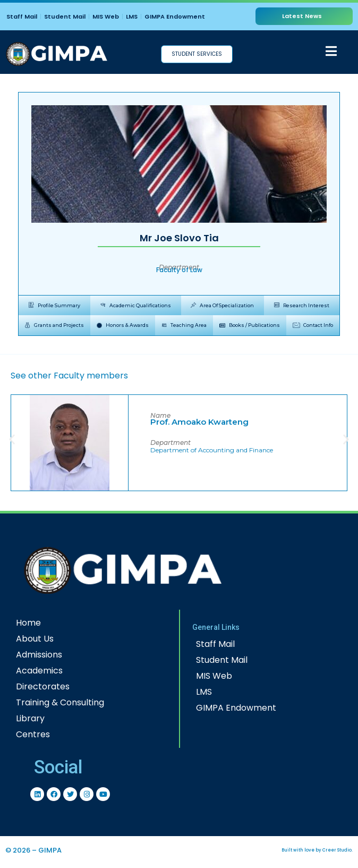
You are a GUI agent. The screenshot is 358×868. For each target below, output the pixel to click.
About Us (35, 639)
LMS (132, 16)
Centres (33, 734)
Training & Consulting (60, 702)
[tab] (54, 306)
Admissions (39, 655)
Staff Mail (22, 16)
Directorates (43, 686)
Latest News (302, 16)
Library (30, 718)
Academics (39, 671)
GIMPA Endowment (175, 16)
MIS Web (106, 16)
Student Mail (65, 16)
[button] (12, 439)
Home (28, 623)
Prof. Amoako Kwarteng (199, 422)
